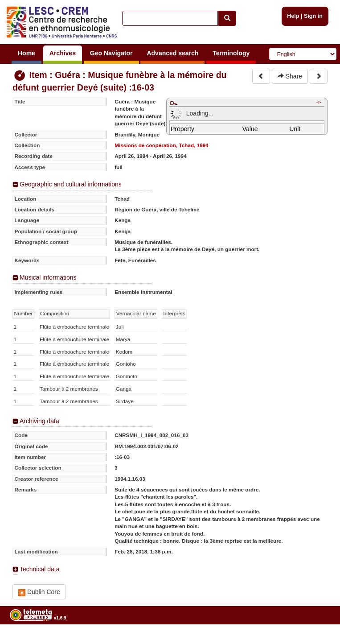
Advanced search (172, 53)
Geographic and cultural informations (71, 184)
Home (27, 53)
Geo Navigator (111, 53)
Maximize (173, 103)
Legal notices (318, 641)
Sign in (313, 16)
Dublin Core (39, 592)
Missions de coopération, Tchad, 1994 (162, 145)
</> (319, 102)
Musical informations (48, 277)
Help (293, 16)
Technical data (40, 569)
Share (290, 76)
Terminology (231, 53)
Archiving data (39, 421)
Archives (63, 53)
